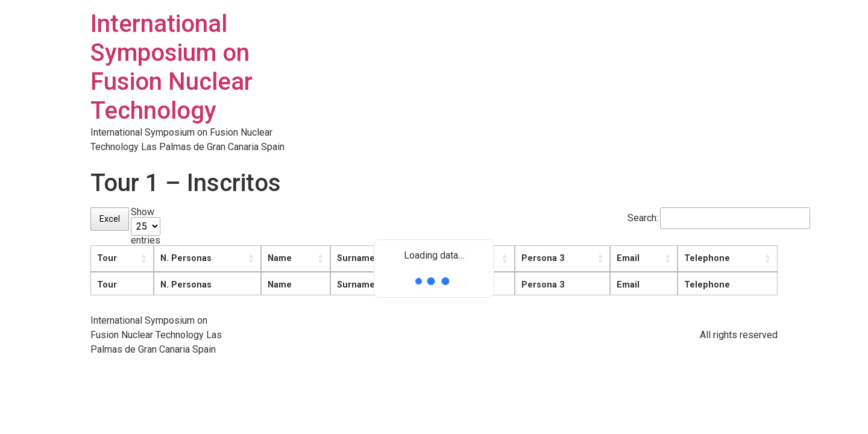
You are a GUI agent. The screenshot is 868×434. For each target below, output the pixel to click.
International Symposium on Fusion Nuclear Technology (171, 67)
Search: (703, 218)
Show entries (146, 226)
